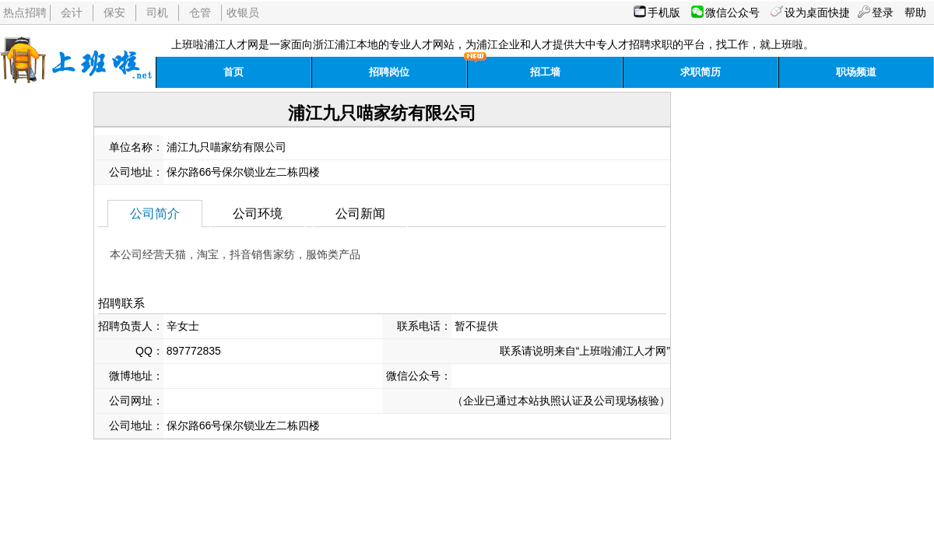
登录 (883, 12)
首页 (233, 72)
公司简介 (155, 213)
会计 (72, 12)
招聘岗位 (389, 72)
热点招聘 (25, 12)
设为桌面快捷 (817, 12)
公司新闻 (360, 213)
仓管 (200, 12)
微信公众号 (732, 12)
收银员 (243, 12)
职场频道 (856, 72)
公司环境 (258, 213)
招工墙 (545, 72)
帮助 (915, 12)
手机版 (664, 12)
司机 (157, 12)
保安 (114, 12)
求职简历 (700, 72)
